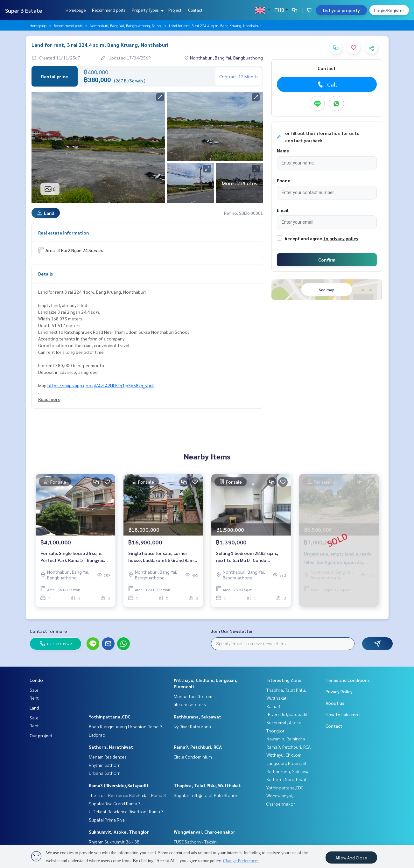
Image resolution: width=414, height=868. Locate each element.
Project (175, 10)
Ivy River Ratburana (192, 726)
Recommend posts (109, 10)
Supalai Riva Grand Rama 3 (115, 803)
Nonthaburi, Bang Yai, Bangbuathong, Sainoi (126, 25)
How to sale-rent (343, 714)
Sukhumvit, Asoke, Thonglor (119, 832)
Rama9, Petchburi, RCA (198, 747)
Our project (41, 735)
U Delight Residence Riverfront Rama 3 (126, 811)
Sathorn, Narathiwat (111, 747)
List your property (341, 10)
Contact (195, 10)
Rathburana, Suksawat (197, 717)
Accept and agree (303, 238)
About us (335, 703)
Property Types (147, 10)
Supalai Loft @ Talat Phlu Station (206, 795)
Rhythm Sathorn (105, 765)
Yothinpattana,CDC (110, 717)
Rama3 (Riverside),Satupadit (119, 785)
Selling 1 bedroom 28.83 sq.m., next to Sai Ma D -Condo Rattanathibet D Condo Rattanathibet (247, 557)
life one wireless (190, 704)
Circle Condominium (193, 757)
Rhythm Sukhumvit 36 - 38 (114, 842)
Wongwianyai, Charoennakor (204, 832)
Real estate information (63, 233)
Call (327, 84)
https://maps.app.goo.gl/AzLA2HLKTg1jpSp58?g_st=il (101, 385)
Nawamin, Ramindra (286, 738)
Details (46, 274)
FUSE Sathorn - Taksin (195, 842)
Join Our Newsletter (232, 631)
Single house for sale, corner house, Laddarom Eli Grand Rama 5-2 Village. (162, 557)
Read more (49, 399)
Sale (34, 690)
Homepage (76, 10)
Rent (34, 698)
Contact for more (48, 631)
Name (283, 150)
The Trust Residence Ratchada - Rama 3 (127, 795)
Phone (284, 180)
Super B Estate (24, 10)
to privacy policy (341, 238)
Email (283, 210)
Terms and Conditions (348, 680)
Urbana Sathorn (105, 773)
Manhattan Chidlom (193, 696)
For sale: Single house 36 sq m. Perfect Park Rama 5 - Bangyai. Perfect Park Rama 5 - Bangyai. (72, 557)
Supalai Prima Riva (107, 820)
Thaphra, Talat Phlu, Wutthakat (207, 785)
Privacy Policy (339, 691)
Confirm (327, 260)
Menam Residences (108, 757)
